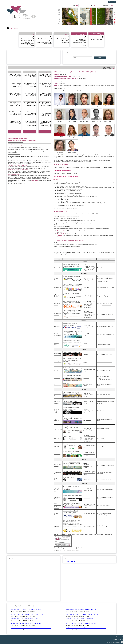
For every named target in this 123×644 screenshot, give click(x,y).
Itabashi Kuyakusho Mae (90, 489)
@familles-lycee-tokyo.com (60, 183)
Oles (105, 85)
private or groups (75, 331)
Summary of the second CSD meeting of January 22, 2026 (45, 94)
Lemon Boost (57, 526)
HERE (40, 147)
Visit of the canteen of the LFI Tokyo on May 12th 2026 (15, 94)
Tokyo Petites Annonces (103, 223)
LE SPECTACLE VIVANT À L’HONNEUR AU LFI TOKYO (25, 619)
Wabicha (74, 445)
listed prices (109, 354)
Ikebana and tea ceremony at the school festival (16, 85)
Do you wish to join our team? (115, 642)
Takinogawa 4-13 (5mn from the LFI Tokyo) (89, 429)
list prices (112, 335)
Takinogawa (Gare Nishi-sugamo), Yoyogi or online (90, 506)
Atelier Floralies (56, 420)
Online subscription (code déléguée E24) (89, 279)
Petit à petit (57, 378)
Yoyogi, (85, 463)
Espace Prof (57, 326)
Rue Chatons (57, 454)
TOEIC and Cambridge (72, 333)
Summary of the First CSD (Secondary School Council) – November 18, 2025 (45, 114)
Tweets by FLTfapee (70, 561)
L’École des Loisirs (57, 296)
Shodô (74, 409)
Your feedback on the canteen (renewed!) (66, 176)
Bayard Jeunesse (56, 279)
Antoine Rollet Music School (58, 354)
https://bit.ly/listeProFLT (14, 154)
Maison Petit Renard (57, 304)
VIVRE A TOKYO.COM (87, 221)
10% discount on (101, 354)
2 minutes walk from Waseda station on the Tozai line (89, 454)
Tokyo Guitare (58, 385)
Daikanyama (87, 498)
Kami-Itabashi (92, 473)
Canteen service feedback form (16, 142)
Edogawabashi (87, 393)
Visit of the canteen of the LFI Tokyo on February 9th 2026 (15, 104)
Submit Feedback (118, 640)
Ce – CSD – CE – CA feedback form (16, 183)
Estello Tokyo (57, 438)
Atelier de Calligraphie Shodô (57, 411)
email (10, 158)
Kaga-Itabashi (87, 471)
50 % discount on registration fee (105, 326)
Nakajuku (86, 409)
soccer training (73, 462)
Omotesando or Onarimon (87, 465)
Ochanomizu (87, 370)
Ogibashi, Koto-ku (88, 479)
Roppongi (86, 362)
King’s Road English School (58, 335)
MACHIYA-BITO (58, 446)
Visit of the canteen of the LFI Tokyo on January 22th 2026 (15, 113)
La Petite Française (57, 514)
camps (65, 333)
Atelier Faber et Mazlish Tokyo (57, 490)
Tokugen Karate (56, 479)
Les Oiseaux (57, 370)
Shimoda (86, 467)
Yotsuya (85, 325)
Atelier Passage (58, 429)
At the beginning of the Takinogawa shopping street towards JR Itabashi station (89, 303)
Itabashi (86, 334)
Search (100, 58)
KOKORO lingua (56, 344)
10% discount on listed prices (104, 362)
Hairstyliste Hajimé (57, 498)
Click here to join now (106, 167)
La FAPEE (56, 243)
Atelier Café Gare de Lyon (58, 402)
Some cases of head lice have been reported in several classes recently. (30, 123)
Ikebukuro (86, 395)
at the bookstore (107, 305)
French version (109, 188)
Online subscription (88, 296)
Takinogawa (86, 265)
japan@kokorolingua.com (107, 344)
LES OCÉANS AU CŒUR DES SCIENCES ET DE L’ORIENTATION (27, 614)
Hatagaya (86, 402)
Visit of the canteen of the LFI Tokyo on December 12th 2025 (30, 113)
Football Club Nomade (58, 465)
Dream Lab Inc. (58, 287)
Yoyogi (85, 474)
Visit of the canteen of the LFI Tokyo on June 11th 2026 (15, 76)
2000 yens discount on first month (106, 287)
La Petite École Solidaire (58, 314)
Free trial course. (74, 334)
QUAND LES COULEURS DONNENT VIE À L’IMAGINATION (26, 623)
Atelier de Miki (58, 362)
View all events (55, 53)
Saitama (86, 354)
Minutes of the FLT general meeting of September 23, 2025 (15, 123)
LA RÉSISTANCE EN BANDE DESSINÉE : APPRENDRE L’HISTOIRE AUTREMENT (31, 628)
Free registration (101, 446)
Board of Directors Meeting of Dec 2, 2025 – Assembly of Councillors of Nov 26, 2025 (45, 124)
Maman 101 (57, 268)
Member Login (112, 2)
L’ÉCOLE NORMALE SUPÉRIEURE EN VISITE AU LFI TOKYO (26, 610)
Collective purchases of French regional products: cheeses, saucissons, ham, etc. (71, 512)
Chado (79, 445)
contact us (67, 189)
